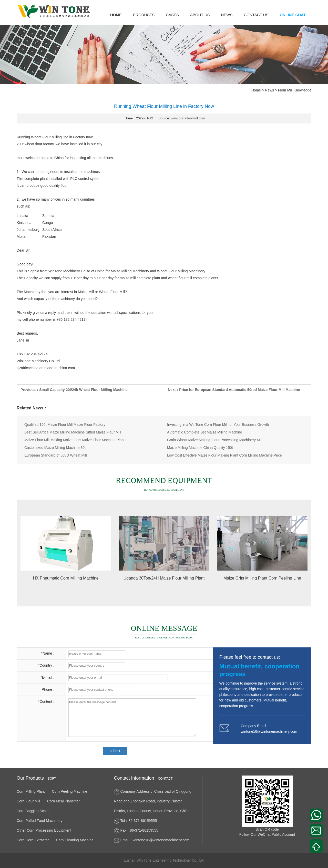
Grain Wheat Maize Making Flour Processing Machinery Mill (215, 440)
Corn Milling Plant (31, 791)
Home (116, 15)
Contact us (256, 15)
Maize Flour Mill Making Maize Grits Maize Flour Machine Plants (75, 440)
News (227, 15)
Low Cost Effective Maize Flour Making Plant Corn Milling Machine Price (224, 455)
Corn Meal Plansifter (63, 801)
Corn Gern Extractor (33, 840)
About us (200, 15)
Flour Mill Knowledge (295, 90)
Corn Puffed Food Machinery (40, 821)
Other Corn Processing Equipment (44, 830)
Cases (172, 15)
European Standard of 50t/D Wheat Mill (56, 455)
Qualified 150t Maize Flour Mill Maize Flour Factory (65, 425)
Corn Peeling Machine (70, 791)
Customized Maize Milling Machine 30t (55, 448)
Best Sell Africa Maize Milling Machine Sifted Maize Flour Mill (73, 432)
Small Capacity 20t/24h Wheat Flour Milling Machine (83, 390)
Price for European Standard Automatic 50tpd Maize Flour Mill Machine (239, 390)
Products (144, 15)
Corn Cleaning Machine (75, 840)
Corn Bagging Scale (33, 811)
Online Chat (293, 15)
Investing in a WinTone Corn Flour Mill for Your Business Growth (218, 425)
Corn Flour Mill (28, 801)
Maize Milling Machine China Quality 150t (200, 448)
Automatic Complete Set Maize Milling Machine (205, 432)
